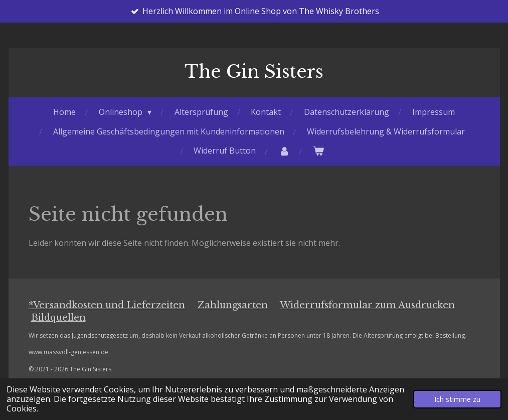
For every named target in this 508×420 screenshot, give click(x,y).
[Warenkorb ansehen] (318, 151)
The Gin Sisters (254, 72)
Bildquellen (58, 317)
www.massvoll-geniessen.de (68, 352)
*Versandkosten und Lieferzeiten (107, 305)
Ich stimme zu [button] (457, 399)
